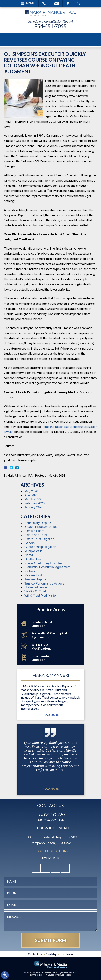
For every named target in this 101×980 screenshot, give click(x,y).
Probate (30, 571)
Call (44, 3)
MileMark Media (64, 975)
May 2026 (31, 491)
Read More (51, 715)
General (30, 543)
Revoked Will (33, 575)
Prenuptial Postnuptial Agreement (47, 567)
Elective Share (34, 531)
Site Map (51, 954)
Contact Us (35, 954)
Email (56, 3)
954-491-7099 (50, 26)
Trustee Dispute (35, 579)
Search (78, 3)
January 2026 (34, 507)
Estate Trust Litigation (39, 539)
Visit (68, 3)
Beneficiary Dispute (38, 523)
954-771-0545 (55, 820)
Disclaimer (67, 954)
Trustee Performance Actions (44, 583)
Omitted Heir (33, 559)
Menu (30, 3)
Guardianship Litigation (40, 547)
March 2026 (33, 499)
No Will (29, 555)
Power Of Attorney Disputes (43, 563)
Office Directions (53, 851)
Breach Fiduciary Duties (41, 527)
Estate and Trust (36, 535)
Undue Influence (36, 587)
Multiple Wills (33, 551)
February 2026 (34, 503)
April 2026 (31, 495)
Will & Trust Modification (41, 595)
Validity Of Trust (35, 591)
